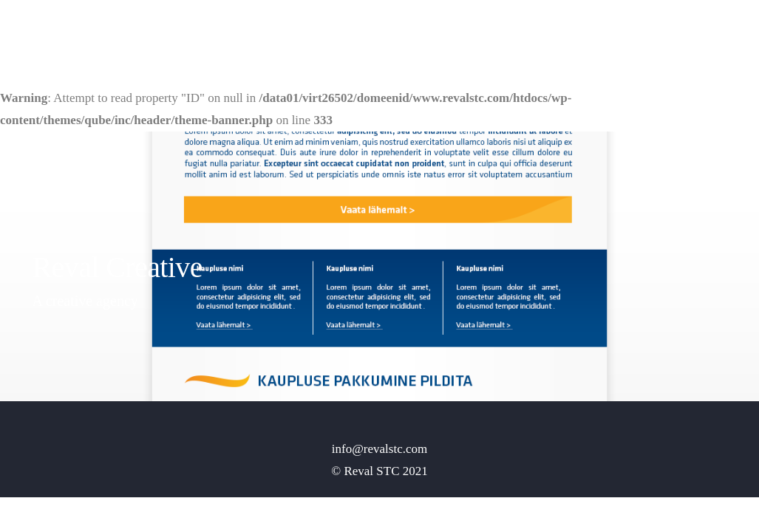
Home (573, 34)
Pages (620, 34)
